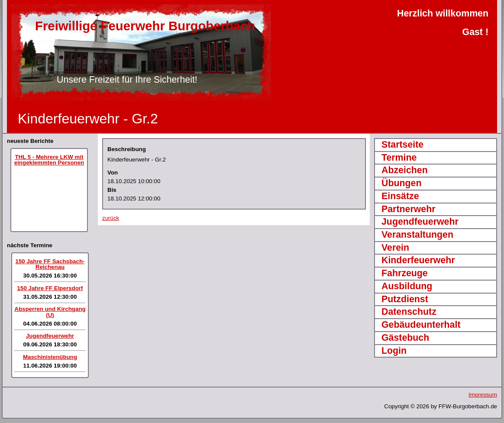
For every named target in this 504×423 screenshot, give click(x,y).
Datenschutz (409, 312)
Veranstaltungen (417, 235)
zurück (111, 218)
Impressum (483, 395)
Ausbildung (407, 286)
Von (113, 173)
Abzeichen (405, 170)
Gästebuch (405, 338)
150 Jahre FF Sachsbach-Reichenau (50, 264)
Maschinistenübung (50, 357)
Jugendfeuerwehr (50, 336)
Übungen (401, 183)
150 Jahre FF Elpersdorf (50, 288)
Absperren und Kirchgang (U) (50, 312)
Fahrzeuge (405, 273)
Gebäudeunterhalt (421, 325)
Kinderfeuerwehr (418, 260)
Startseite (402, 145)
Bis (112, 190)
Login (394, 351)
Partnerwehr (408, 209)
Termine (399, 158)
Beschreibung (127, 149)
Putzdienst (405, 299)
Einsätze (400, 196)
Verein (395, 248)
